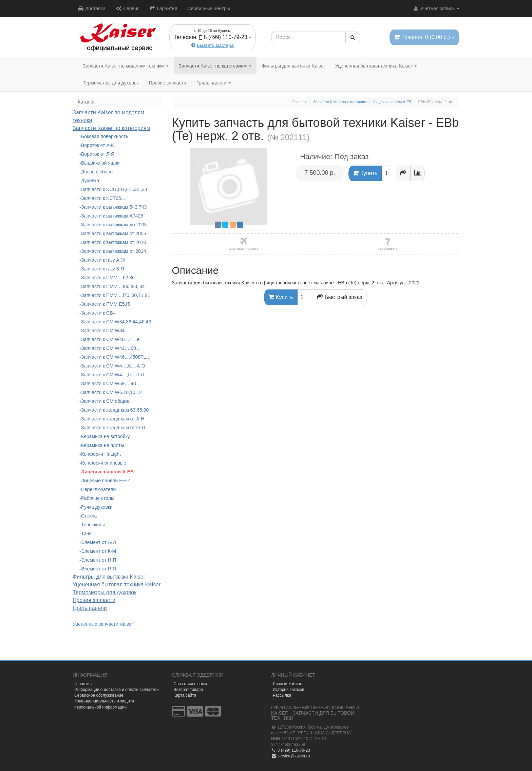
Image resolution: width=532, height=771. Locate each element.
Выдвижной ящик (100, 163)
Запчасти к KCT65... (103, 198)
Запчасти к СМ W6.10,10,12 (111, 392)
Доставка (92, 8)
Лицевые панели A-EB (107, 472)
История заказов (289, 690)
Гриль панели (214, 83)
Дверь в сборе (97, 172)
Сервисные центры (208, 8)
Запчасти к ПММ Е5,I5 (106, 304)
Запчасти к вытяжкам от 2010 (114, 242)
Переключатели (98, 489)
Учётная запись (436, 8)
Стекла (89, 516)
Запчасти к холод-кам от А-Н (113, 419)
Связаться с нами (190, 684)
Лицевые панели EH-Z (106, 481)
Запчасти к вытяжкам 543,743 (114, 207)
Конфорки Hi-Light (101, 454)
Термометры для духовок (111, 83)
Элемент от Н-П (99, 560)
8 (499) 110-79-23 (291, 750)
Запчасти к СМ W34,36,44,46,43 (116, 322)
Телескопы (93, 525)
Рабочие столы (98, 498)
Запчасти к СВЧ (98, 313)
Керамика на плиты (103, 445)
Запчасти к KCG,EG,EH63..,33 (114, 189)
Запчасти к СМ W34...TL (108, 331)
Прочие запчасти (168, 83)
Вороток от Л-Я (98, 154)
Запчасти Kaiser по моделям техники (126, 66)
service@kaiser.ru (290, 756)
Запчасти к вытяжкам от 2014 (114, 251)
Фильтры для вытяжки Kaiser (293, 66)
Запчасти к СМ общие (105, 401)
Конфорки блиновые (104, 463)
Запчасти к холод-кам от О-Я (113, 428)
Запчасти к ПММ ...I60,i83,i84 (113, 286)
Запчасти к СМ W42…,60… (111, 348)
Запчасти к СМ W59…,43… (111, 383)
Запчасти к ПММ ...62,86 (108, 278)
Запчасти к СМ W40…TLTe (110, 339)
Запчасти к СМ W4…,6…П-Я (112, 375)
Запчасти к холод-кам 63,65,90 (115, 410)
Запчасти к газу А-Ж (103, 260)
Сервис (128, 8)
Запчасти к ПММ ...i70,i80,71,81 (116, 295)
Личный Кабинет (288, 684)
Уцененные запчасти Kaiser (103, 624)
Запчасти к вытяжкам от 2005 (114, 233)
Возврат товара (188, 690)
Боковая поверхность (105, 136)
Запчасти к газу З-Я (103, 269)
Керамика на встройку (106, 436)
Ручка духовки (97, 507)
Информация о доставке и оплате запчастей (117, 690)
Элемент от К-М (99, 551)
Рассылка (282, 695)
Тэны (87, 533)
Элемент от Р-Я (99, 569)
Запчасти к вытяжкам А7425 (112, 216)
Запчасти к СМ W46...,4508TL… (116, 357)
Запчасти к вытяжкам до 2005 (114, 225)
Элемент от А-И (99, 542)
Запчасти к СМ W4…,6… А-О (113, 366)
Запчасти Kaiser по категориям (215, 66)
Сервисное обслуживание (99, 695)
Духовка (90, 181)
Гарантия (164, 8)
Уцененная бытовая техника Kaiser (376, 66)
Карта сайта (185, 695)
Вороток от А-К (97, 145)
